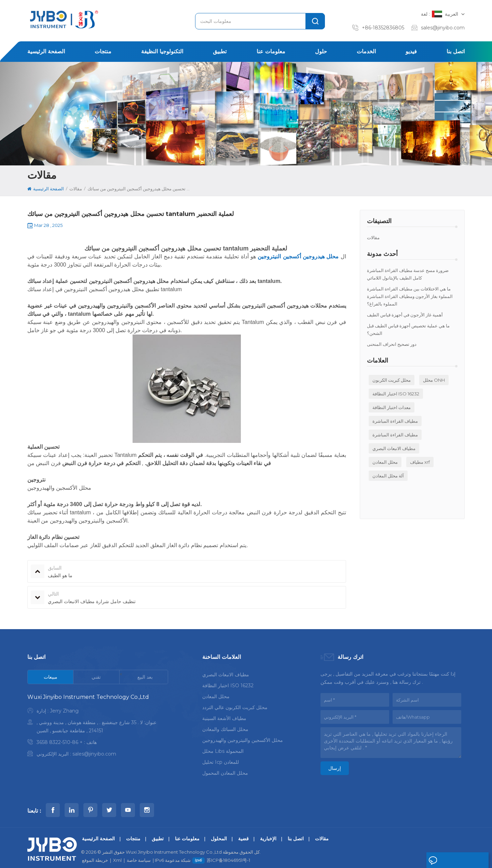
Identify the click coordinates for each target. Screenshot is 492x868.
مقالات (373, 238)
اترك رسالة (444, 860)
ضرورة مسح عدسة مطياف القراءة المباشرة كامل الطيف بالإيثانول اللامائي (408, 274)
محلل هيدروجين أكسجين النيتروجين (297, 256)
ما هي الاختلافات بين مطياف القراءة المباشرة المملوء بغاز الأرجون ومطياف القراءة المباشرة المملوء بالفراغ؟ (410, 296)
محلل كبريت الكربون (392, 380)
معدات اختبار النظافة (392, 407)
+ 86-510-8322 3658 (60, 742)
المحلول (219, 832)
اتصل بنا (456, 51)
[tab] (51, 677)
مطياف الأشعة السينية (224, 717)
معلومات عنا (271, 51)
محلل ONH (434, 380)
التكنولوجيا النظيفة (162, 51)
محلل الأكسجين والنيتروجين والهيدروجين (243, 739)
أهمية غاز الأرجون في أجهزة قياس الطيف (405, 315)
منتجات (103, 51)
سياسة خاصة (139, 854)
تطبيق (220, 51)
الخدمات (366, 51)
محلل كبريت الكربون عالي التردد (235, 706)
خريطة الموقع (95, 854)
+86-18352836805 (383, 28)
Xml (117, 854)
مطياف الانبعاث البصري (394, 448)
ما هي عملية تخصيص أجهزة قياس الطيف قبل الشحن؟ (408, 329)
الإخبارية (268, 832)
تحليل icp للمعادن (221, 761)
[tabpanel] (98, 727)
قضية (243, 832)
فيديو (411, 51)
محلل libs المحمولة (223, 750)
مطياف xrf (420, 462)
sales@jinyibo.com (443, 28)
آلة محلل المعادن (388, 476)
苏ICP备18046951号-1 (228, 854)
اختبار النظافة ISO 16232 (396, 394)
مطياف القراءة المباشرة (395, 421)
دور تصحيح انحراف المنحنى (392, 344)
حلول (321, 51)
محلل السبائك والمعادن (225, 728)
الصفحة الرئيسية (46, 51)
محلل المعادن (385, 462)
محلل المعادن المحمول (225, 772)
